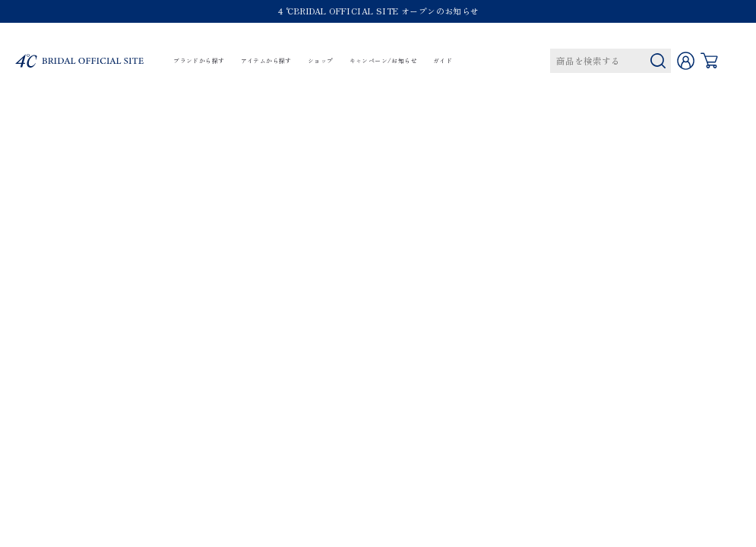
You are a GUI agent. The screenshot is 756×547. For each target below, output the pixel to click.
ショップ (321, 61)
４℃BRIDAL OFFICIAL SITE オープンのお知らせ (378, 11)
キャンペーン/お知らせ (384, 61)
